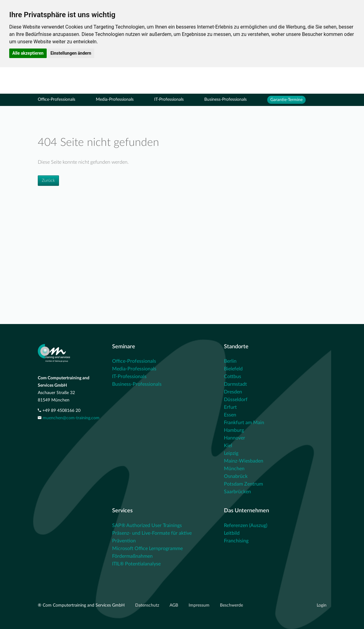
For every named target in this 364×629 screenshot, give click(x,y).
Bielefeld (233, 369)
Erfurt (230, 407)
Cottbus (233, 377)
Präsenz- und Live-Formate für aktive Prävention (152, 537)
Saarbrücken (237, 492)
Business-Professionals (225, 100)
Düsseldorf (236, 400)
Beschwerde (231, 605)
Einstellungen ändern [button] (71, 53)
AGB (174, 605)
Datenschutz (148, 605)
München (234, 469)
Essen (230, 415)
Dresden (233, 392)
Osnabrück (236, 476)
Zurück (48, 181)
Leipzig (231, 453)
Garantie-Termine (286, 100)
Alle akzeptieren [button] (28, 53)
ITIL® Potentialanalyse (136, 564)
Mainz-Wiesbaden (244, 461)
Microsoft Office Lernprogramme (147, 549)
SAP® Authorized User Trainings (147, 525)
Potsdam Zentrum (243, 484)
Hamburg (234, 430)
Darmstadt (235, 384)
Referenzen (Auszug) (246, 525)
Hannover (235, 438)
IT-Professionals (169, 100)
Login (322, 605)
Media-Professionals (115, 100)
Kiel (228, 446)
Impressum (200, 605)
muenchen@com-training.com (71, 418)
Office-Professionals (57, 100)
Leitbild (232, 533)
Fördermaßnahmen (132, 556)
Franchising (236, 541)
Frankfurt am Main (244, 423)
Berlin (230, 361)
